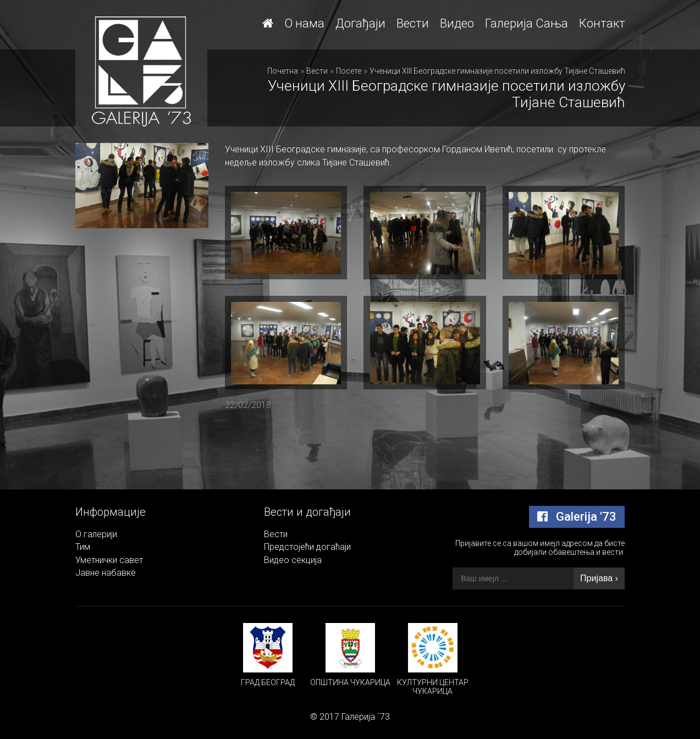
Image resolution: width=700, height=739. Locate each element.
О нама (304, 23)
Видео (457, 23)
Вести (413, 23)
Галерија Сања (527, 23)
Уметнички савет (109, 560)
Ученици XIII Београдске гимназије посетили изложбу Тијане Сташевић (497, 71)
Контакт (602, 23)
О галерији (96, 534)
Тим (83, 547)
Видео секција (293, 560)
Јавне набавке (106, 573)
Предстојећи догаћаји (307, 547)
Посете (349, 71)
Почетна (283, 71)
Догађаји (360, 23)
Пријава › (599, 578)
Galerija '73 (577, 517)
